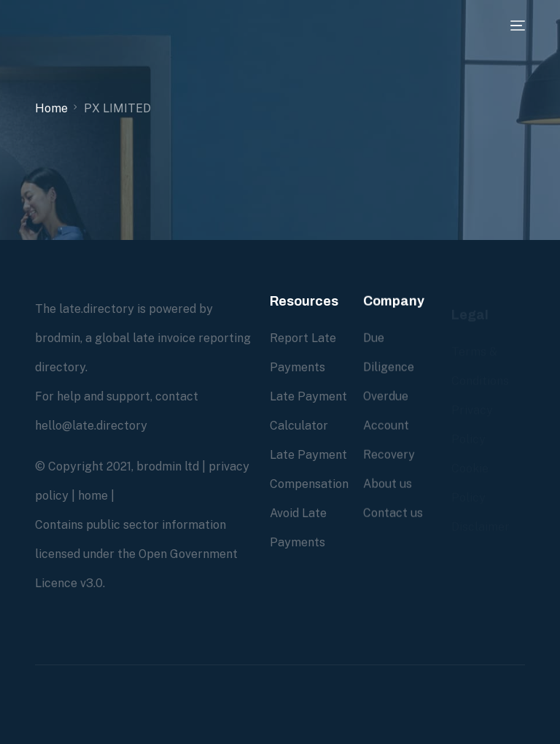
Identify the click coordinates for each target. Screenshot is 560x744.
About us (388, 484)
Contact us (393, 513)
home (93, 496)
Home (51, 108)
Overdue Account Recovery (389, 426)
